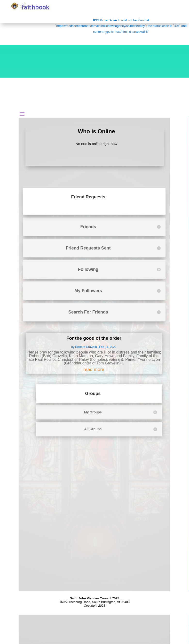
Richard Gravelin (86, 347)
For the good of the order (94, 338)
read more (94, 369)
